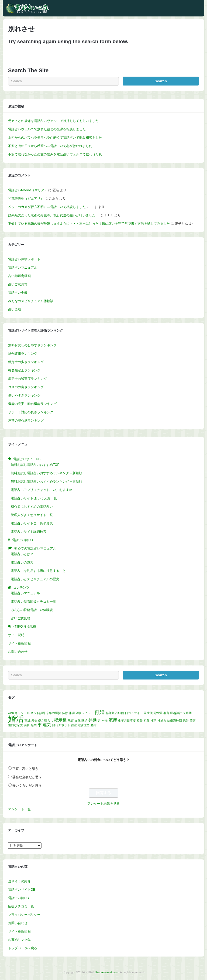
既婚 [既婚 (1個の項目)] (84, 721)
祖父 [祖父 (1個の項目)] (147, 721)
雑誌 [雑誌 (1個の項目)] (74, 725)
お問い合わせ (18, 652)
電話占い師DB (18, 898)
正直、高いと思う (25, 769)
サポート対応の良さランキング (31, 412)
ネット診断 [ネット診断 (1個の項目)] (38, 713)
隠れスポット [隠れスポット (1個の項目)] (61, 725)
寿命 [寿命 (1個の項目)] (34, 721)
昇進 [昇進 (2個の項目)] (93, 720)
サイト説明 (16, 635)
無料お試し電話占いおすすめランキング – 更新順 (46, 482)
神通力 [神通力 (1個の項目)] (162, 721)
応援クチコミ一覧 (21, 906)
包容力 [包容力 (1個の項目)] (110, 713)
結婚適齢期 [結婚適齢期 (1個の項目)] (175, 721)
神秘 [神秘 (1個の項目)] (153, 721)
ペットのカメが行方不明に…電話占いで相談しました (47, 207)
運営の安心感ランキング (26, 421)
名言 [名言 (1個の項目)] (166, 713)
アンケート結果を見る (103, 804)
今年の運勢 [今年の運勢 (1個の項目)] (54, 713)
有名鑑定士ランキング (24, 370)
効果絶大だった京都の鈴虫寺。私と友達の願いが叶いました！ (53, 215)
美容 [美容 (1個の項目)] (193, 721)
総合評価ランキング (23, 354)
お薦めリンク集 (19, 940)
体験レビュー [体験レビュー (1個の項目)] (84, 713)
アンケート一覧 (19, 809)
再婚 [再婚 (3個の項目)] (99, 712)
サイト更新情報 (19, 643)
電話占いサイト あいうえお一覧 (34, 498)
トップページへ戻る (23, 948)
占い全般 (15, 309)
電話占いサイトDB (22, 890)
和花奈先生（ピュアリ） (26, 199)
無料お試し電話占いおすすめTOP (35, 465)
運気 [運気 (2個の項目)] (47, 725)
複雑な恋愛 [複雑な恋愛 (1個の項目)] (15, 725)
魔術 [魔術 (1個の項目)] (94, 725)
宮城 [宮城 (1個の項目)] (27, 721)
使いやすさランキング (24, 395)
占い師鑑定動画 (19, 276)
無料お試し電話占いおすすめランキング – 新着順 (46, 473)
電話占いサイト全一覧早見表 (32, 523)
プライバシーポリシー (24, 915)
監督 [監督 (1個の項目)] (140, 721)
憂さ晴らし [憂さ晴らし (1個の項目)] (46, 721)
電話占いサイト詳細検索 (29, 532)
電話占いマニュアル (23, 268)
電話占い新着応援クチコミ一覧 (33, 602)
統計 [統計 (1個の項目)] (186, 721)
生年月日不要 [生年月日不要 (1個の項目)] (127, 721)
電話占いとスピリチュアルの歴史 (35, 579)
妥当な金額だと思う (27, 777)
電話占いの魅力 (22, 562)
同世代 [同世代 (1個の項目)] (148, 713)
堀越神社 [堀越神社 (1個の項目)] (176, 713)
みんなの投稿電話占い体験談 (32, 610)
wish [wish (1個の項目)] (11, 713)
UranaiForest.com (107, 972)
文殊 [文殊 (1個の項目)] (78, 721)
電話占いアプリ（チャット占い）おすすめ (42, 490)
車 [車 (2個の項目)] (40, 725)
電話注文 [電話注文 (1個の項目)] (84, 725)
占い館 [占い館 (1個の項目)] (120, 713)
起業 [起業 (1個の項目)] (34, 725)
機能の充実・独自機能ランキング (32, 404)
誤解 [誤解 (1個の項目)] (27, 725)
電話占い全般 (18, 293)
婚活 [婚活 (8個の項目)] (16, 719)
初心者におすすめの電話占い (32, 507)
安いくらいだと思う (27, 786)
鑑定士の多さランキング (26, 362)
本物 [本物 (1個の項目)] (105, 721)
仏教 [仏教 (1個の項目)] (65, 713)
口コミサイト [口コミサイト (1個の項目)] (134, 713)
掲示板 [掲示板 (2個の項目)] (60, 720)
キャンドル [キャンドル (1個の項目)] (22, 713)
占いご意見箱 (18, 284)
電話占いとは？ (22, 554)
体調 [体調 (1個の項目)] (72, 713)
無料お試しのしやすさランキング (32, 345)
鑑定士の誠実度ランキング (27, 379)
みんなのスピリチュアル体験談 (31, 301)
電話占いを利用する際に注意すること (38, 571)
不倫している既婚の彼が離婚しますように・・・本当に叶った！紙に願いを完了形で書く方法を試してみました (89, 224)
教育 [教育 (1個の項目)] (71, 721)
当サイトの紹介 (19, 881)
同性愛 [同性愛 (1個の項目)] (158, 713)
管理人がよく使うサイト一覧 (32, 515)
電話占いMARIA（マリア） (28, 190)
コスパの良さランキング (26, 387)
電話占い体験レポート (24, 259)
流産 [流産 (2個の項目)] (113, 720)
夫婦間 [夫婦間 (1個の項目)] (187, 713)
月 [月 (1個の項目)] (99, 721)
